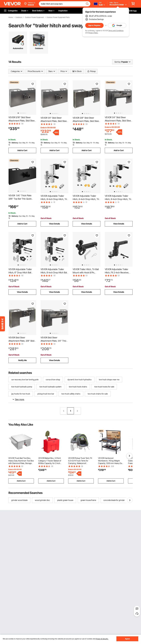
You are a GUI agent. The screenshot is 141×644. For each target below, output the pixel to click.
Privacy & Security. (102, 639)
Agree (127, 639)
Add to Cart (22, 150)
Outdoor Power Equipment (34, 17)
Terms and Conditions (116, 31)
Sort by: (118, 62)
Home (11, 17)
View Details (54, 224)
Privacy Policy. (93, 33)
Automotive (18, 48)
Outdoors (19, 17)
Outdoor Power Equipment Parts (58, 17)
